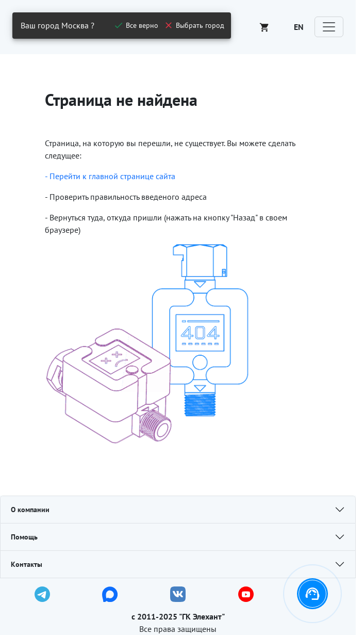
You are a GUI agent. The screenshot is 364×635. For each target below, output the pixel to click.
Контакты (27, 564)
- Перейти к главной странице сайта (110, 176)
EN (299, 27)
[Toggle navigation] (329, 27)
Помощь (24, 537)
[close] (136, 25)
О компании (30, 510)
